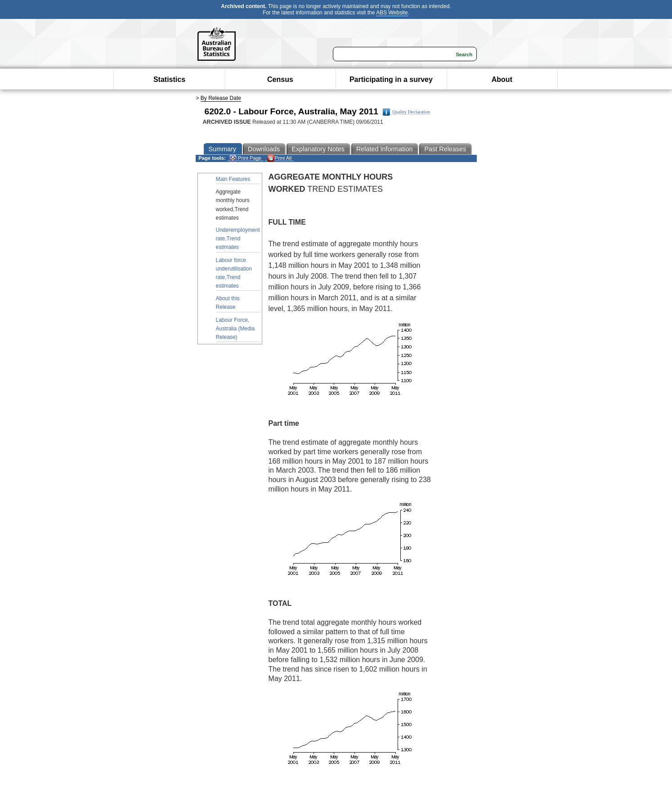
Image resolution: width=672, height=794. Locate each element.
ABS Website (392, 13)
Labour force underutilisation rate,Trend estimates (234, 273)
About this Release (228, 303)
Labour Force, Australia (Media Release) (235, 329)
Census (280, 79)
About (502, 79)
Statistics (169, 79)
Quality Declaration (406, 112)
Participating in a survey (391, 79)
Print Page (245, 158)
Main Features (233, 179)
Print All (279, 158)
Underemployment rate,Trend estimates (238, 239)
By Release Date (221, 98)
